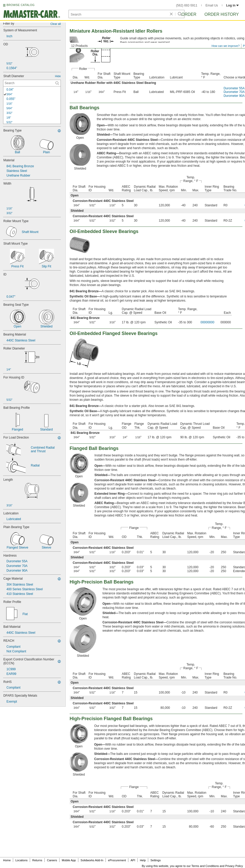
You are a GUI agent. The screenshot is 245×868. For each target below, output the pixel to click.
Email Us (212, 5)
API (133, 860)
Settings (155, 860)
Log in (232, 5)
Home (7, 860)
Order (189, 14)
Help (143, 860)
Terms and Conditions (205, 866)
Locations (22, 860)
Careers (52, 860)
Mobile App (69, 860)
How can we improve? (226, 46)
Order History (222, 14)
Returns (37, 860)
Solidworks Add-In (92, 860)
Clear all (56, 24)
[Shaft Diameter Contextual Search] (32, 83)
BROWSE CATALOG (20, 5)
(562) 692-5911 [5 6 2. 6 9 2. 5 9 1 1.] (187, 5)
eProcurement (117, 860)
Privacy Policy (234, 866)
